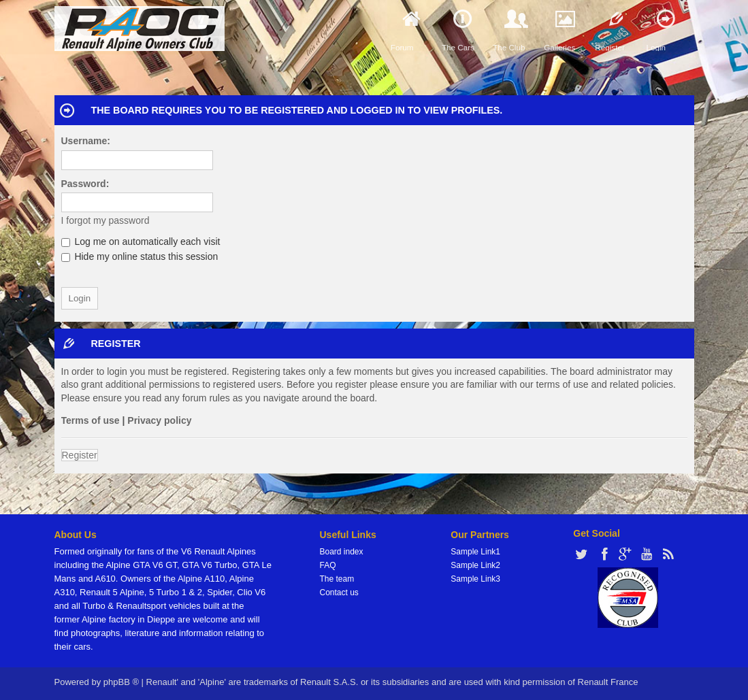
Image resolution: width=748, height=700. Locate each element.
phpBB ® (121, 682)
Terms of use (91, 420)
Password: (85, 184)
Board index (342, 552)
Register (80, 455)
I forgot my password (105, 220)
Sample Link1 (475, 552)
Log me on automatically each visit (141, 241)
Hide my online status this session (140, 256)
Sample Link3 (475, 579)
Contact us (339, 593)
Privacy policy (159, 420)
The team (337, 579)
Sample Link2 (475, 565)
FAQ (328, 565)
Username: (86, 141)
